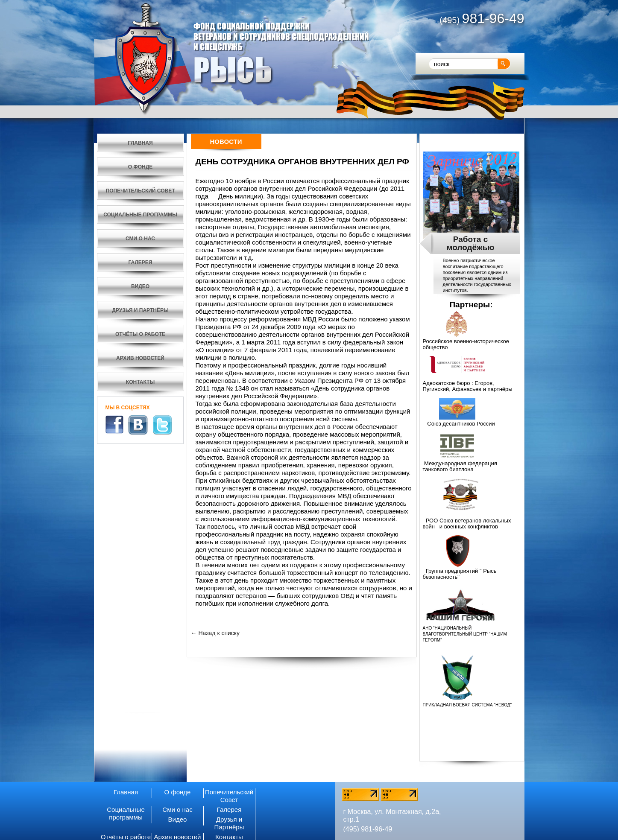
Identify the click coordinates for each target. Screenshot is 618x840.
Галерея (229, 809)
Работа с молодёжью (470, 243)
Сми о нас (177, 809)
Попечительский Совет (229, 796)
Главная (126, 792)
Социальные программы (126, 813)
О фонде (178, 792)
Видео (178, 819)
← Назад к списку (215, 633)
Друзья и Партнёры (229, 823)
